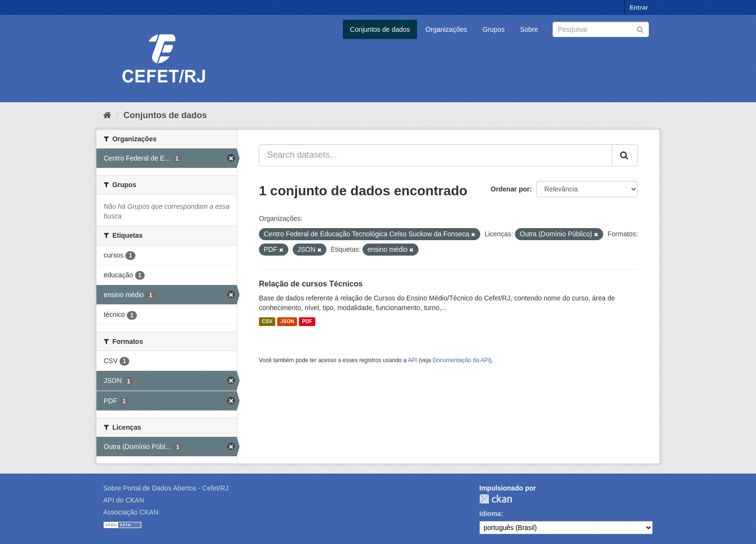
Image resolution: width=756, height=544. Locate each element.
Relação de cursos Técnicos (311, 284)
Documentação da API (461, 360)
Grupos (494, 29)
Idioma (490, 514)
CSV (267, 322)
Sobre (529, 29)
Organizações (446, 29)
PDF (307, 322)
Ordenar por (510, 189)
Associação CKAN (131, 512)
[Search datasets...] (436, 155)
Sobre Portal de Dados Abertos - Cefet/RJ (166, 488)
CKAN (496, 499)
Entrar (639, 7)
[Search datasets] (601, 29)
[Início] (107, 115)
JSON (287, 322)
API (412, 360)
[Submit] (640, 29)
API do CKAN (124, 500)
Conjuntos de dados (380, 29)
